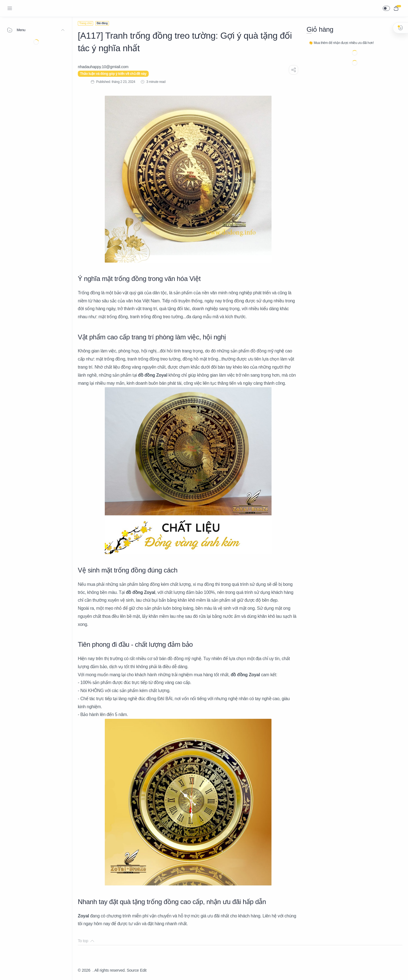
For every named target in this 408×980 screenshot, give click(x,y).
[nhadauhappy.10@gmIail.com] (103, 67)
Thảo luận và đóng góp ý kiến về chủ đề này (113, 74)
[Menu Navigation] (10, 8)
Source (133, 970)
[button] (386, 8)
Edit (143, 970)
